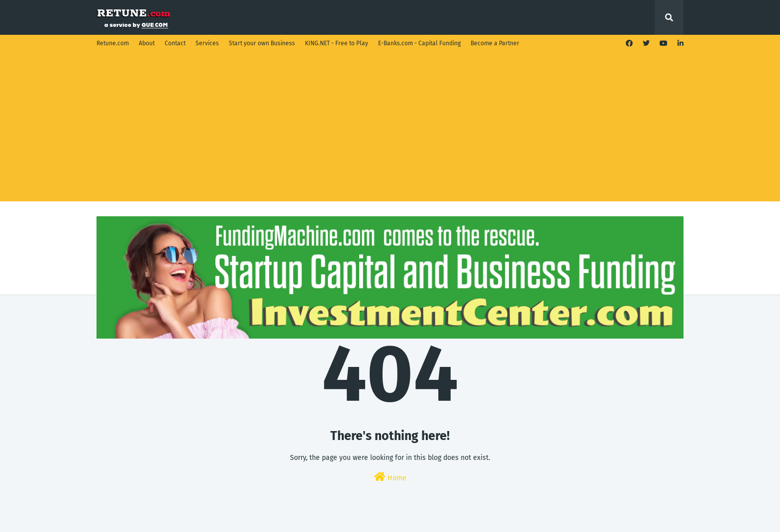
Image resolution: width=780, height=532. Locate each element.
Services (207, 43)
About (147, 43)
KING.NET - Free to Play (337, 43)
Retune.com (113, 43)
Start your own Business (262, 43)
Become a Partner (495, 43)
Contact (175, 43)
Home (390, 477)
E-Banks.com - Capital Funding (419, 43)
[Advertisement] (390, 127)
